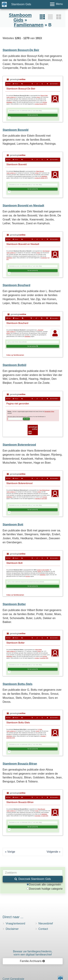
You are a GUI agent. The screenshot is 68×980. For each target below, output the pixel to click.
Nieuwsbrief (46, 923)
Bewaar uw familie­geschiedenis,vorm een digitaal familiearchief (33, 953)
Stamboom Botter (14, 604)
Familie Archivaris (32, 961)
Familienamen (29, 25)
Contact (43, 929)
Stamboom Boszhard (16, 285)
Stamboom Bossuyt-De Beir (21, 50)
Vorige (11, 852)
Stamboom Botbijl (14, 365)
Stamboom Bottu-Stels (17, 684)
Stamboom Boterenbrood (19, 445)
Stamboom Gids (21, 4)
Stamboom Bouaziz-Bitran (20, 764)
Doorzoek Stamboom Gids (33, 879)
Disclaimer (12, 929)
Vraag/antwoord (15, 923)
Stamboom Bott (13, 525)
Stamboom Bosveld (15, 130)
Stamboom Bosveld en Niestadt (23, 206)
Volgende (52, 852)
